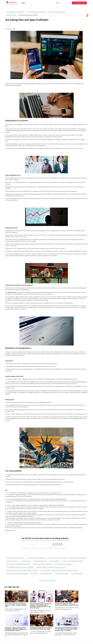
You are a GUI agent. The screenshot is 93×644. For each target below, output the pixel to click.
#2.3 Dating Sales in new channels (58, 558)
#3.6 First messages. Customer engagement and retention (22, 571)
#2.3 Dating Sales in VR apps (78, 558)
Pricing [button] (23, 3)
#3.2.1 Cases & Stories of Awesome (42, 564)
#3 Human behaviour (12, 561)
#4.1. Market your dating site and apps (17, 574)
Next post (52, 581)
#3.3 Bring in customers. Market (57, 12)
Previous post (43, 581)
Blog (15, 15)
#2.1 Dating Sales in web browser (16, 12)
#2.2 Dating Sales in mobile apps (36, 12)
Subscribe (58, 544)
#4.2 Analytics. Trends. (46, 574)
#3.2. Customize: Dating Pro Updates (73, 561)
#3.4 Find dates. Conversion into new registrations (20, 567)
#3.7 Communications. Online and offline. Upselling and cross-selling (59, 571)
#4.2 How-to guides (77, 574)
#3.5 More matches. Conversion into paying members (51, 567)
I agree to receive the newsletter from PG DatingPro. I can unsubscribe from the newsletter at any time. (44, 548)
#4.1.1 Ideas (34, 574)
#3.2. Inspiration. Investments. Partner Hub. (18, 564)
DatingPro (9, 15)
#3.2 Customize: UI (55, 561)
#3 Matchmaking (26, 561)
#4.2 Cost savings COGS (62, 574)
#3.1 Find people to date (40, 561)
